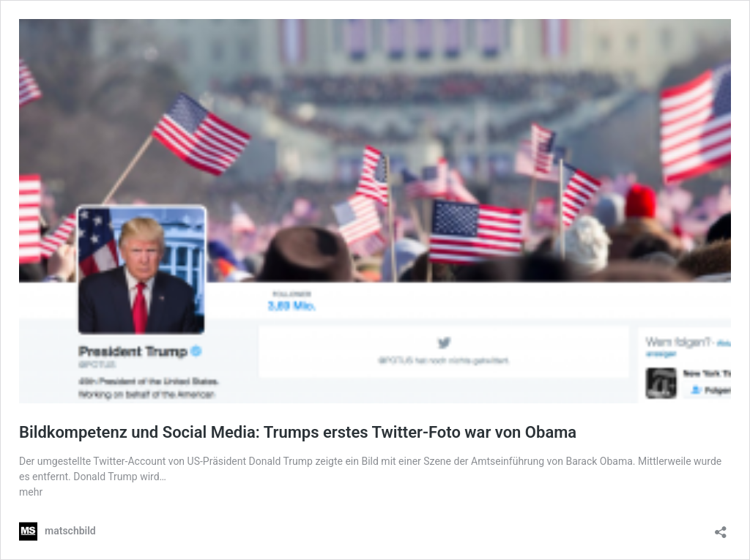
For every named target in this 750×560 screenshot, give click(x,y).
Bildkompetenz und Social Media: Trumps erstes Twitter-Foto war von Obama (298, 432)
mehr (31, 492)
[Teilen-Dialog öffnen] (721, 527)
